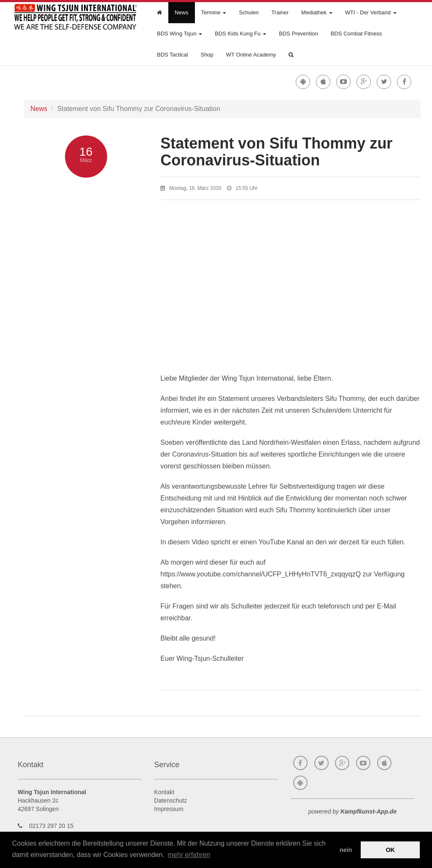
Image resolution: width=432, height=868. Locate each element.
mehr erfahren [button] (189, 855)
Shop (207, 55)
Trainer (280, 12)
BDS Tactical (172, 55)
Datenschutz (170, 800)
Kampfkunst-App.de (369, 811)
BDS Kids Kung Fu (240, 34)
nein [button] (346, 850)
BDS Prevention (298, 34)
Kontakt (164, 792)
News (182, 12)
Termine (214, 12)
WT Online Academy (251, 55)
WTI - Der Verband (371, 12)
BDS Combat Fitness (356, 34)
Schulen (249, 12)
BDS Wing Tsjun (180, 34)
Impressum (169, 809)
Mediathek (317, 12)
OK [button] (390, 850)
